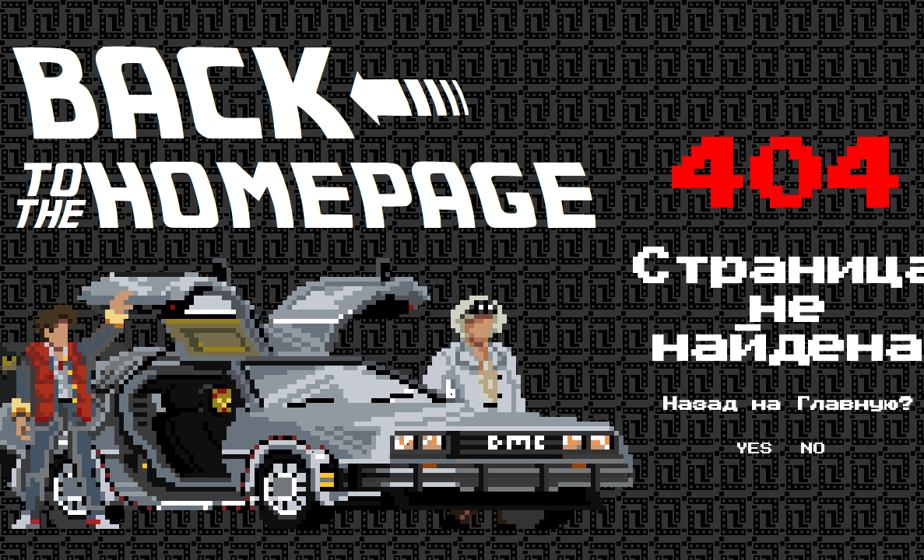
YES (754, 449)
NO (813, 449)
